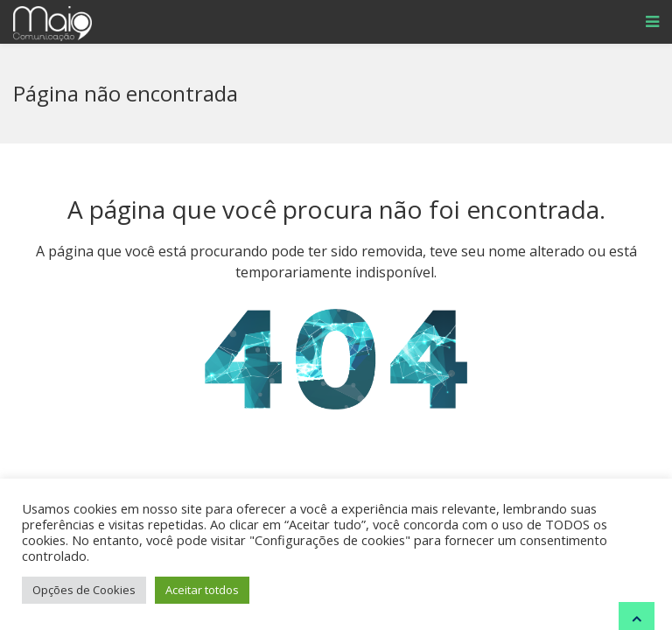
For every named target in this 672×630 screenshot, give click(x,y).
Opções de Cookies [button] (84, 590)
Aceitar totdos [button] (202, 590)
